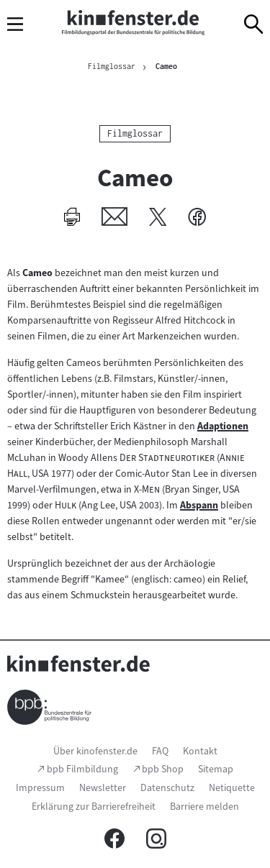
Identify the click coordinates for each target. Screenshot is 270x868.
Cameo (166, 66)
